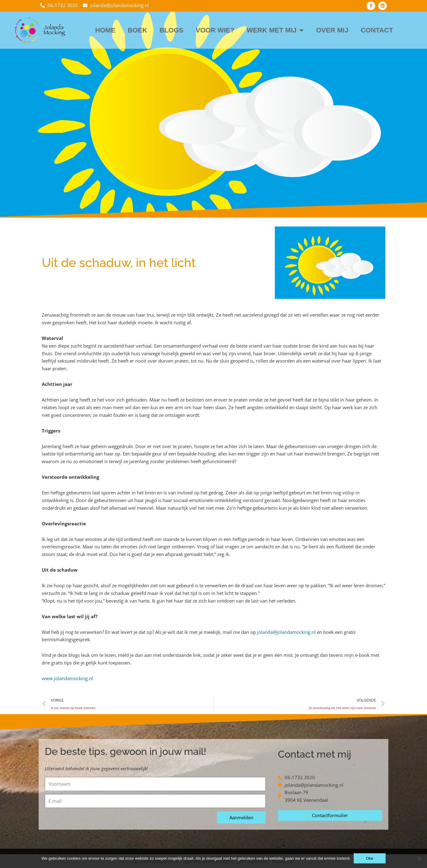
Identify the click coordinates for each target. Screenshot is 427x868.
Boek (137, 30)
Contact (377, 30)
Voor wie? (215, 30)
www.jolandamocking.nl (67, 678)
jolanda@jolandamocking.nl (286, 632)
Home (105, 30)
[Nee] (419, 858)
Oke (370, 858)
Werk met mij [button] (275, 30)
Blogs (171, 30)
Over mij (332, 30)
